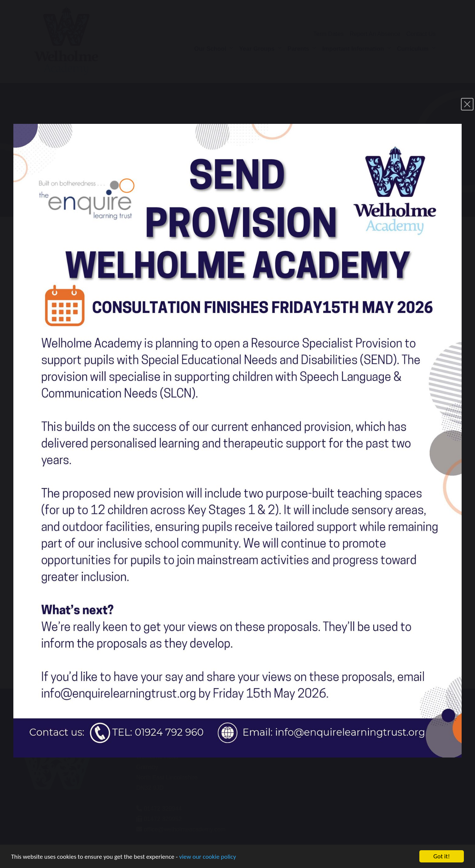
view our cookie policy (208, 859)
